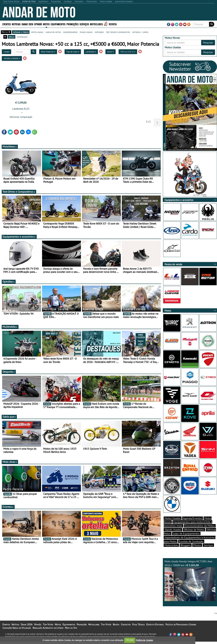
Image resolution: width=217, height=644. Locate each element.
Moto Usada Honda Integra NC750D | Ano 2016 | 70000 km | (190, 586)
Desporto (9, 372)
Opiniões (9, 282)
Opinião (38, 24)
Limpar (6, 52)
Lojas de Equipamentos (186, 539)
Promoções (73, 24)
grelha (12, 37)
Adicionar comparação (21, 117)
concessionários (70, 32)
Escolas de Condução (191, 547)
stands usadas (86, 32)
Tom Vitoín (48, 630)
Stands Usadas (173, 536)
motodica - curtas (140, 32)
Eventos (7, 24)
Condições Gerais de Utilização (17, 634)
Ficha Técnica (138, 630)
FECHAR (130, 640)
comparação (22, 37)
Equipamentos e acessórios (19, 237)
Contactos (126, 630)
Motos (46, 24)
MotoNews (10, 147)
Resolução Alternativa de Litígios (48, 634)
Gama (111, 52)
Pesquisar (208, 43)
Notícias (16, 24)
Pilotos (197, 551)
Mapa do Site (71, 634)
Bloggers (186, 551)
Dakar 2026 (27, 24)
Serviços (84, 24)
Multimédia (10, 327)
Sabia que (9, 417)
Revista (113, 24)
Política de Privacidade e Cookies (181, 630)
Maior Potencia (48, 52)
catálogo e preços (21, 32)
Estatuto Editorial (155, 630)
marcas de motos (53, 32)
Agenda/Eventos (193, 524)
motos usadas (37, 32)
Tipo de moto (73, 52)
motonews (99, 32)
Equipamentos (58, 24)
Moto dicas (10, 462)
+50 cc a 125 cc (128, 52)
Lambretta (91, 52)
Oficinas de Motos (194, 536)
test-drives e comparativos (118, 32)
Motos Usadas (173, 524)
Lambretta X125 (21, 109)
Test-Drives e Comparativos (19, 192)
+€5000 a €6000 (12, 58)
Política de (144, 640)
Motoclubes (96, 24)
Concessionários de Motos (200, 532)
